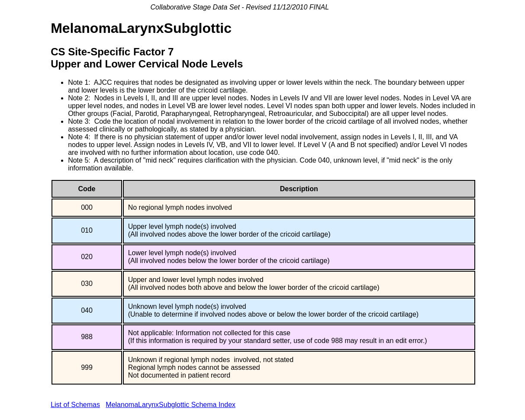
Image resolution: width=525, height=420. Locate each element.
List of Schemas (75, 405)
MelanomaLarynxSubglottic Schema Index (171, 405)
